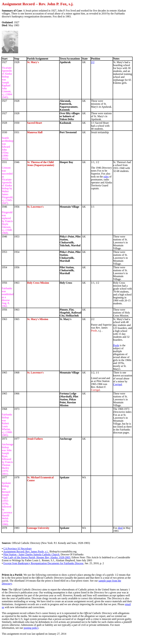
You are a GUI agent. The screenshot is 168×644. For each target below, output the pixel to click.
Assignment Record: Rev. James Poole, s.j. (26, 551)
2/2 (93, 62)
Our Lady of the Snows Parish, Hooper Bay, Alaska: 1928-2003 (37, 557)
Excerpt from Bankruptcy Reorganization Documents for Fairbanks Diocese (43, 563)
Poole (116, 345)
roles (106, 177)
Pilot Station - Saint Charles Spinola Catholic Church (31, 554)
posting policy (31, 628)
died (121, 528)
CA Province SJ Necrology (18, 549)
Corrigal (118, 384)
